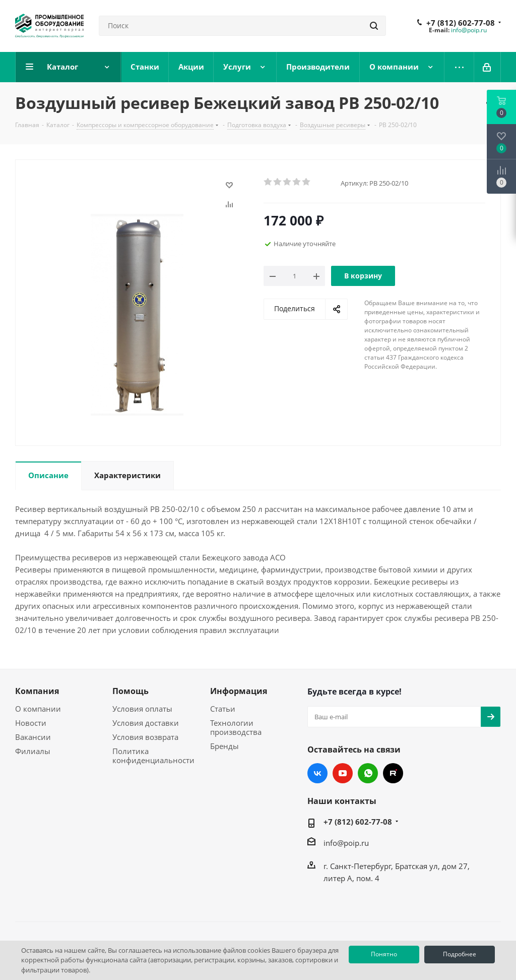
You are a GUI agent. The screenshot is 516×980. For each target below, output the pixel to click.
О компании (38, 709)
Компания (37, 691)
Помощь (131, 691)
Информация (239, 691)
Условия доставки (146, 723)
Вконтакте (317, 773)
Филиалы (33, 751)
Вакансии (33, 737)
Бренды (224, 746)
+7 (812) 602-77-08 (461, 23)
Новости (31, 723)
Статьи (223, 709)
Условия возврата (145, 737)
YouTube (343, 773)
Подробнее (460, 954)
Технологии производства (236, 727)
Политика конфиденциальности (153, 756)
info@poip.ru (469, 30)
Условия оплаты (142, 709)
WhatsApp (368, 773)
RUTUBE (393, 773)
